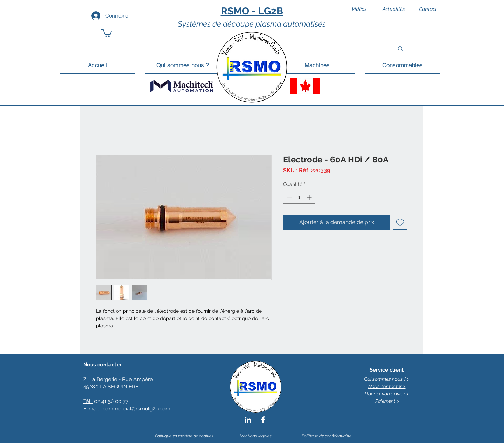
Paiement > (387, 401)
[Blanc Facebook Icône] (263, 420)
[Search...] (416, 49)
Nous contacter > (387, 386)
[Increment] (310, 197)
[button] (107, 33)
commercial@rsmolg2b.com (136, 409)
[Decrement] (289, 197)
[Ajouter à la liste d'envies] (400, 222)
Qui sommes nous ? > (387, 379)
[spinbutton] (299, 197)
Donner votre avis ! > (387, 394)
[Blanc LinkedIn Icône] (248, 420)
